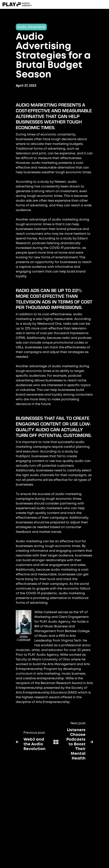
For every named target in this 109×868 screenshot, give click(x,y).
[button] (84, 5)
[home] (32, 5)
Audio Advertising (31, 27)
